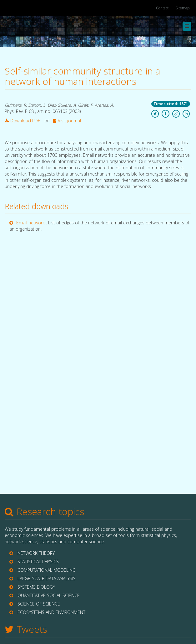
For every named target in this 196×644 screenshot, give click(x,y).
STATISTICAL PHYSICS (38, 562)
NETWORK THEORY (36, 553)
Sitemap (182, 8)
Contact (162, 8)
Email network (31, 223)
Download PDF (22, 121)
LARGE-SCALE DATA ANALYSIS (47, 578)
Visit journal (67, 121)
